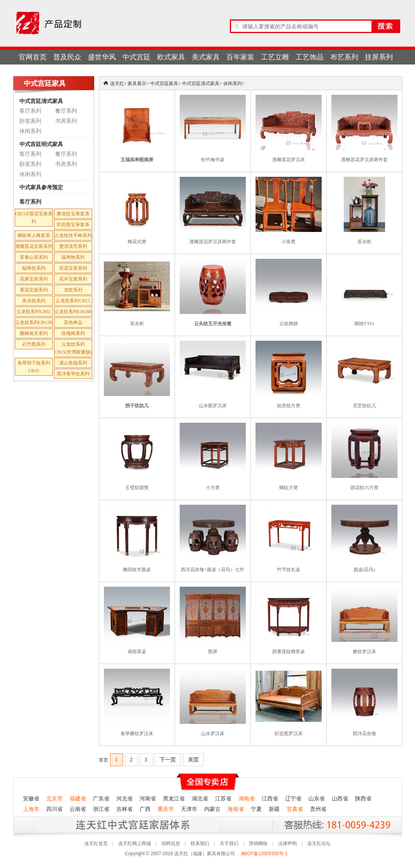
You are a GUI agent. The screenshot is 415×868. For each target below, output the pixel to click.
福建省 (78, 799)
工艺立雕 (275, 57)
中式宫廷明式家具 (41, 144)
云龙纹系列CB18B (73, 312)
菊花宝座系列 (34, 290)
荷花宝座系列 (73, 268)
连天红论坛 (319, 844)
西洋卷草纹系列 (73, 374)
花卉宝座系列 (73, 279)
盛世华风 (102, 57)
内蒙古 (212, 809)
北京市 (54, 799)
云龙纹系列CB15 (73, 301)
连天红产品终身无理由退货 (71, 825)
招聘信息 (171, 844)
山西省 (340, 799)
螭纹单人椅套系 (34, 235)
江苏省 (223, 799)
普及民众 (67, 57)
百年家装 (240, 57)
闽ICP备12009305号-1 (265, 854)
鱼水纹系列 (34, 301)
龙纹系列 (73, 290)
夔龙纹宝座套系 (73, 214)
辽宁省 (293, 799)
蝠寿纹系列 (34, 268)
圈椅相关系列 (34, 333)
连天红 (117, 84)
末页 (193, 760)
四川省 (54, 809)
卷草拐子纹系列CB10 (34, 367)
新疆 (274, 809)
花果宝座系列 (34, 279)
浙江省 (101, 809)
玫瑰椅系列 (73, 333)
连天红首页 (96, 844)
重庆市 (166, 809)
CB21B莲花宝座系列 (34, 218)
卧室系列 (30, 121)
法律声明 (287, 844)
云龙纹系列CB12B (34, 322)
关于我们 (229, 844)
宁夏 (256, 809)
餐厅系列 (66, 111)
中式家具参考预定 (41, 187)
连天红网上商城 (135, 844)
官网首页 (33, 57)
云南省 (78, 809)
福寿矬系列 (73, 257)
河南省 (148, 799)
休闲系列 (30, 131)
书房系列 (66, 121)
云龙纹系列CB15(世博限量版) (73, 348)
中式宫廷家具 (164, 84)
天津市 (189, 809)
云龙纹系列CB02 (33, 312)
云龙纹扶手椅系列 (73, 235)
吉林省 (124, 809)
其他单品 (73, 322)
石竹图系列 (34, 344)
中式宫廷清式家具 (41, 101)
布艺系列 (344, 57)
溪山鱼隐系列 (73, 363)
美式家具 (206, 57)
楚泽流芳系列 (73, 246)
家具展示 (137, 84)
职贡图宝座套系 (73, 225)
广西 (145, 809)
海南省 (236, 809)
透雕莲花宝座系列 (34, 246)
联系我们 (200, 844)
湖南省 (247, 799)
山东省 (317, 799)
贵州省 (318, 809)
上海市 (31, 809)
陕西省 (363, 799)
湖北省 (200, 799)
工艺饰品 (310, 57)
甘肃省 (295, 809)
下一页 (168, 760)
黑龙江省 (174, 799)
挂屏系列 (379, 57)
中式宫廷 (137, 57)
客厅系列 (30, 111)
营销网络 (258, 844)
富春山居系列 (34, 257)
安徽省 (31, 799)
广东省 (101, 799)
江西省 (270, 799)
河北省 (124, 799)
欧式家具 (171, 57)
